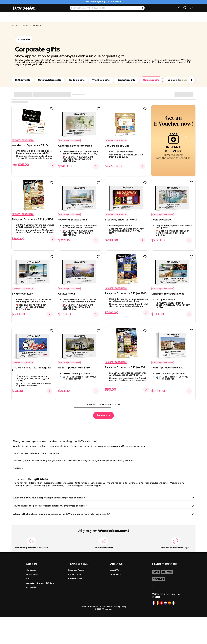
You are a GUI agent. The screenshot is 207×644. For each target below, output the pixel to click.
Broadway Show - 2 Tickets (123, 221)
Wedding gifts (77, 80)
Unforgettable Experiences (170, 297)
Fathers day (58, 486)
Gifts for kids (82, 483)
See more (102, 415)
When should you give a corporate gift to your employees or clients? (103, 498)
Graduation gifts (126, 80)
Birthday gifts (23, 80)
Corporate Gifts (75, 579)
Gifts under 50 (98, 483)
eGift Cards (129, 17)
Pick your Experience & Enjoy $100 (31, 222)
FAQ (28, 579)
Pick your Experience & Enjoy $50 (127, 372)
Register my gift (183, 17)
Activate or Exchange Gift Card (40, 583)
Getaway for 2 (68, 297)
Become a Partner (76, 570)
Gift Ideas (109, 17)
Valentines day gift (117, 483)
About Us (114, 570)
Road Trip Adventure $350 (76, 373)
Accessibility (32, 587)
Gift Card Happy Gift (119, 148)
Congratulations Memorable (77, 148)
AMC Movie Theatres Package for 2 (33, 374)
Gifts (14, 25)
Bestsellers (88, 17)
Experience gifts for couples (59, 483)
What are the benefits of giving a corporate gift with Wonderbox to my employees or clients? (103, 514)
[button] (192, 80)
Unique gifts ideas (177, 80)
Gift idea (22, 25)
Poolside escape (163, 221)
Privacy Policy (120, 607)
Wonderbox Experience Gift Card (33, 148)
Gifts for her (21, 483)
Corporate (150, 17)
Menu (23, 17)
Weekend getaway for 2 (74, 221)
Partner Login (74, 574)
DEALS (42, 17)
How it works (32, 574)
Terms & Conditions (89, 607)
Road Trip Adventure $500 (169, 373)
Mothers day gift (41, 486)
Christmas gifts (93, 486)
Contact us (31, 570)
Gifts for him (36, 483)
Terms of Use (106, 607)
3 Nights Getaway (24, 297)
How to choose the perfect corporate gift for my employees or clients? (103, 506)
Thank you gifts (101, 80)
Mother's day (66, 17)
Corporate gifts (151, 80)
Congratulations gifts (50, 80)
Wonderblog (116, 574)
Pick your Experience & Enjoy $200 (124, 298)
